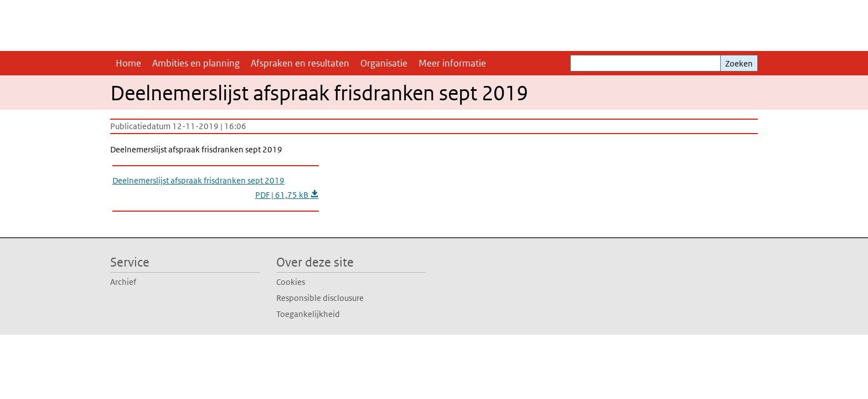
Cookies (291, 282)
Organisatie (384, 63)
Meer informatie (452, 63)
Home (128, 63)
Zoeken (739, 63)
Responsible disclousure (320, 298)
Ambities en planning (196, 63)
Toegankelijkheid (308, 314)
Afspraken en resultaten (300, 63)
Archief (123, 282)
